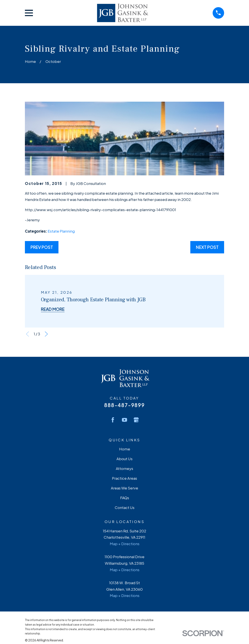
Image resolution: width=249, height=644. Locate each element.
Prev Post (42, 247)
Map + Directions (125, 544)
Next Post (207, 247)
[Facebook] (113, 420)
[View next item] (46, 334)
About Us (124, 459)
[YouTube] (124, 420)
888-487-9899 (124, 405)
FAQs (125, 498)
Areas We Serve (124, 488)
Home (125, 449)
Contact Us (125, 507)
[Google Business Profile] (136, 420)
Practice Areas (124, 478)
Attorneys (124, 468)
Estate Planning (61, 231)
